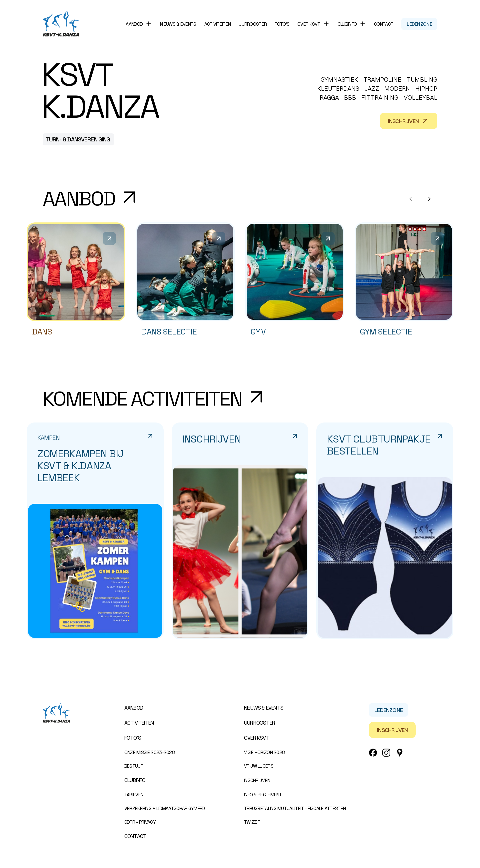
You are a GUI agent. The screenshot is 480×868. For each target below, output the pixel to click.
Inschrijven (409, 121)
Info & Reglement (263, 795)
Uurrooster (253, 24)
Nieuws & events (178, 24)
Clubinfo (135, 780)
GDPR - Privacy (140, 822)
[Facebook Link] (373, 753)
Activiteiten (218, 24)
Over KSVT (257, 738)
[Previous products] (411, 199)
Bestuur (134, 766)
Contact (384, 24)
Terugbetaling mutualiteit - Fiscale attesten (295, 808)
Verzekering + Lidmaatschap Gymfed (165, 808)
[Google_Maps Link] (400, 753)
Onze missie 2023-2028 (149, 752)
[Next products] (429, 199)
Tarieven (134, 795)
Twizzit (252, 822)
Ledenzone (419, 24)
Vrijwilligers (259, 766)
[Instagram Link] (386, 753)
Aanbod (134, 708)
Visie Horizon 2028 (264, 752)
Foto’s (282, 24)
